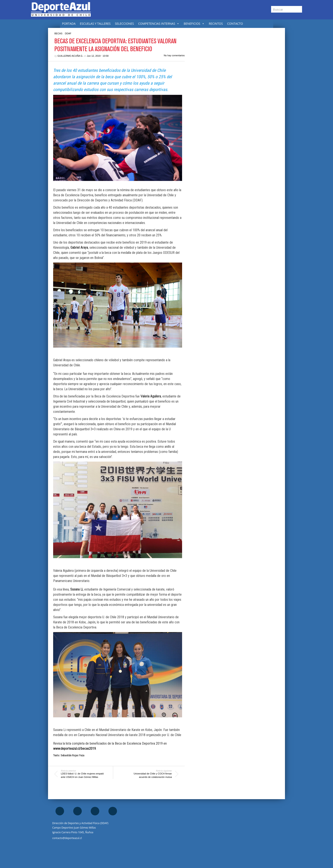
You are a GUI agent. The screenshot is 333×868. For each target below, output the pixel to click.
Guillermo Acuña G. (70, 56)
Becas (58, 33)
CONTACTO (235, 24)
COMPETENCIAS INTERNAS (159, 24)
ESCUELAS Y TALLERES (95, 24)
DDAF (68, 33)
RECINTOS (216, 24)
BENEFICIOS (194, 24)
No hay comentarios (174, 55)
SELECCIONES (124, 24)
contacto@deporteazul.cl (67, 838)
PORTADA (69, 24)
